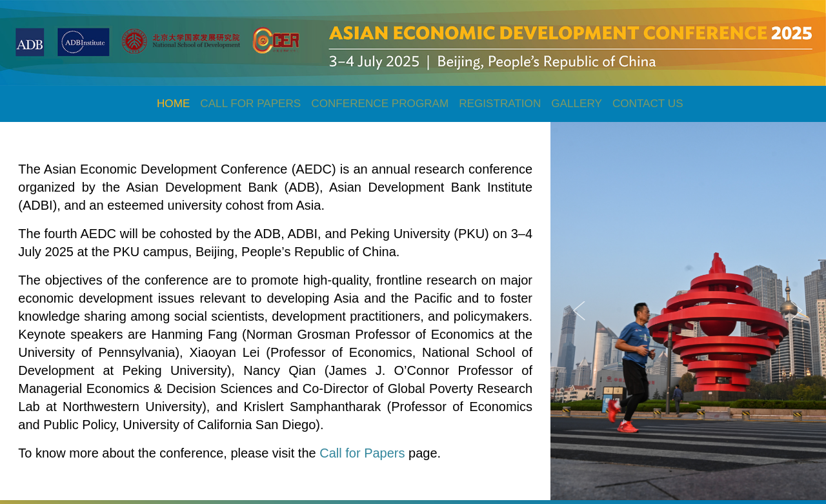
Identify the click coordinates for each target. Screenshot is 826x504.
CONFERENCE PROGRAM (380, 104)
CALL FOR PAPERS (250, 104)
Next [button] (797, 311)
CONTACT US (648, 104)
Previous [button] (579, 311)
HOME (173, 104)
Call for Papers (363, 453)
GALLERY (577, 104)
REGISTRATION (500, 104)
